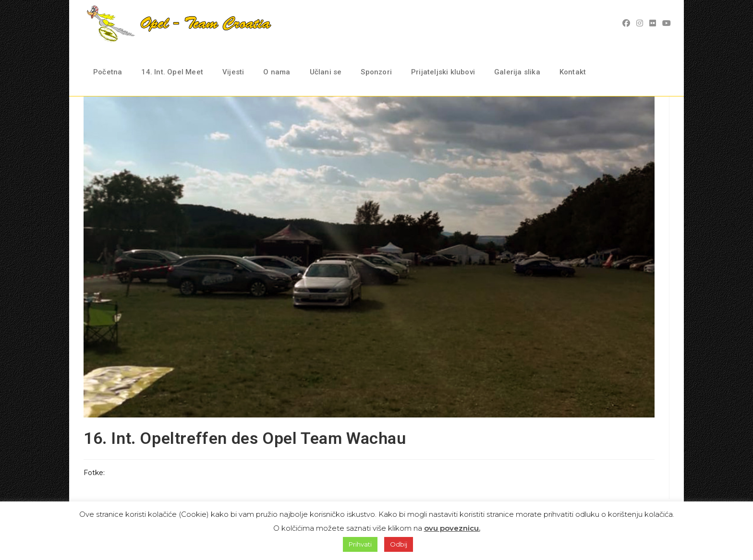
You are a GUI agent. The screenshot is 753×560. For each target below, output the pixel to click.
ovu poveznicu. (452, 528)
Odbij (399, 544)
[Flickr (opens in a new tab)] (654, 23)
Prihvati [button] (360, 544)
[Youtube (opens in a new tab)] (668, 23)
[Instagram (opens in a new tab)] (641, 23)
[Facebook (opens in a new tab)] (627, 23)
